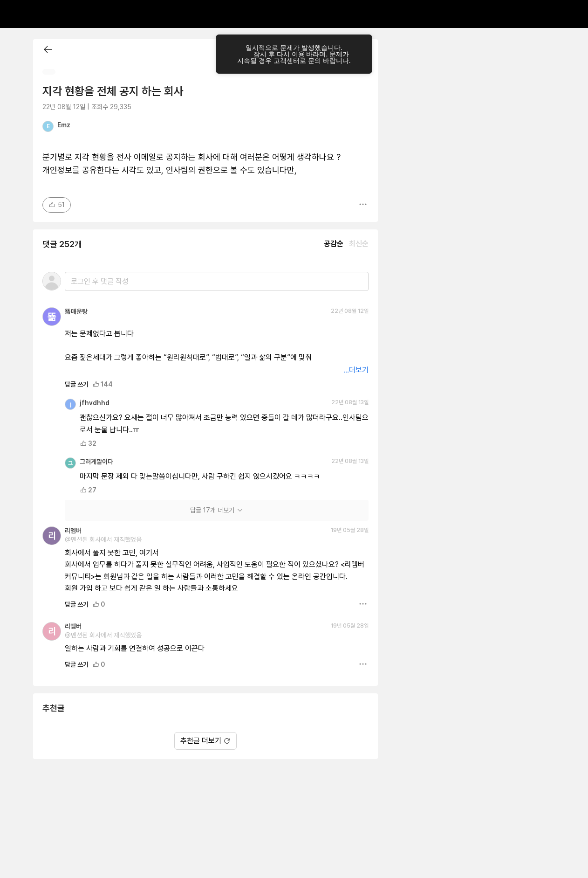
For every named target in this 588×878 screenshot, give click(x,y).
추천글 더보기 (205, 741)
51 (57, 205)
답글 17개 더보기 (217, 510)
